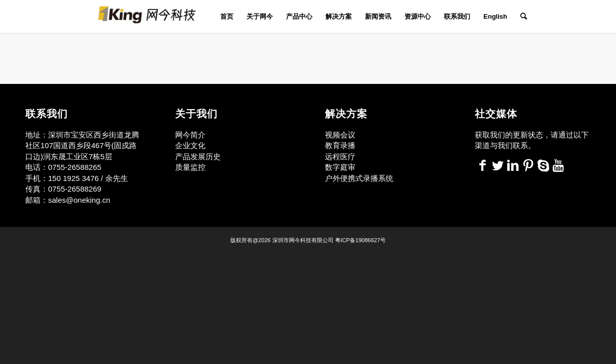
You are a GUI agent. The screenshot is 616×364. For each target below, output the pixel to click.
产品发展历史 (198, 156)
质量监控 (190, 167)
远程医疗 (340, 156)
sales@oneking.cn (79, 200)
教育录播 (340, 145)
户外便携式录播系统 (359, 178)
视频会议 (340, 135)
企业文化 (190, 145)
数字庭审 (340, 167)
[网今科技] (151, 16)
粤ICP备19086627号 (360, 240)
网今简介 (191, 135)
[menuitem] (227, 16)
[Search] (520, 16)
